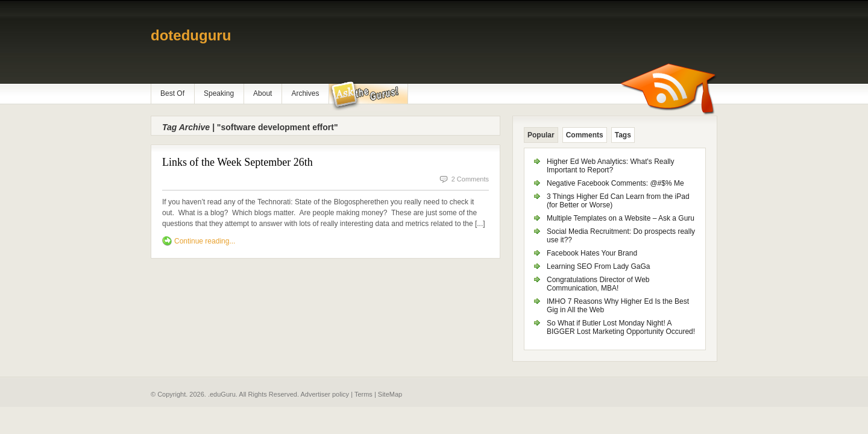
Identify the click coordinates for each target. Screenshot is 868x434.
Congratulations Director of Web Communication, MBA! (598, 284)
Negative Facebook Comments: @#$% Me (615, 183)
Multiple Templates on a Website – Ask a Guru (621, 218)
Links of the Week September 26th (237, 162)
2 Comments (470, 179)
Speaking (219, 93)
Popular (541, 135)
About (263, 93)
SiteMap (390, 394)
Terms (363, 394)
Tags (623, 135)
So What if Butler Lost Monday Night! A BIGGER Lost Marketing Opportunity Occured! (621, 327)
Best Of (172, 93)
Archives (305, 93)
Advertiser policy (325, 394)
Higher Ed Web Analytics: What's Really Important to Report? (611, 166)
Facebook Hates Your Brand (592, 253)
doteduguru (191, 35)
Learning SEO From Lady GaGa (598, 266)
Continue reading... (205, 241)
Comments (585, 135)
